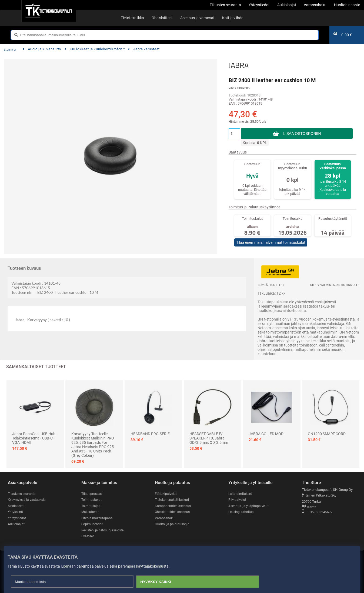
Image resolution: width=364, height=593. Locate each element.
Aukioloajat (16, 524)
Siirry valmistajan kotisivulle (335, 285)
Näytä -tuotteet (271, 285)
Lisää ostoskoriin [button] (302, 134)
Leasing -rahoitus (242, 512)
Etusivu (10, 49)
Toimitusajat (91, 506)
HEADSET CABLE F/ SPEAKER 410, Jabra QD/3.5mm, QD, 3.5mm (209, 438)
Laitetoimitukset (241, 494)
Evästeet (88, 536)
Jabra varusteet (144, 49)
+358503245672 (317, 512)
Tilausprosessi (93, 494)
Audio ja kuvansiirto (42, 49)
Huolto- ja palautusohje (172, 524)
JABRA (239, 65)
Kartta (309, 507)
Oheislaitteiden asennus (173, 512)
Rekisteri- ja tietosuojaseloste (104, 530)
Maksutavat (90, 512)
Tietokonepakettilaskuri (173, 500)
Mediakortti (16, 506)
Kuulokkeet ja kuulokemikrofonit (95, 49)
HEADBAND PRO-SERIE (150, 434)
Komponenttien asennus (173, 506)
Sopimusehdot (92, 524)
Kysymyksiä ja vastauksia (28, 500)
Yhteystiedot (17, 518)
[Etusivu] (49, 11)
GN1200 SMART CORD (327, 434)
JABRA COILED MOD (266, 434)
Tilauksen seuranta (23, 494)
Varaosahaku (165, 518)
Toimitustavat (92, 500)
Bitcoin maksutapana (98, 518)
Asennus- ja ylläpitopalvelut (249, 506)
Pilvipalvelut (237, 500)
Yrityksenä (16, 512)
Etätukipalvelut (166, 494)
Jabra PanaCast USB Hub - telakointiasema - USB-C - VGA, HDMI (35, 438)
